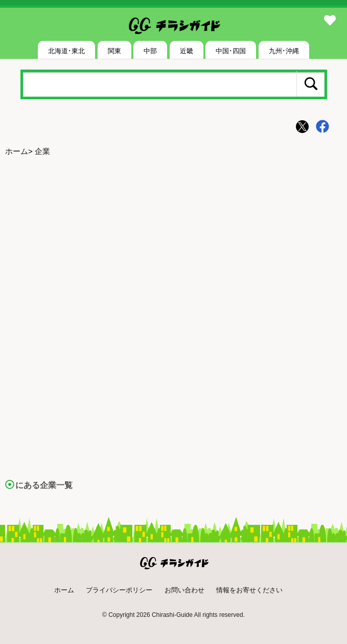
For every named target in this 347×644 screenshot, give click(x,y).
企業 (42, 151)
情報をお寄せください (249, 590)
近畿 (187, 51)
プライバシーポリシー (119, 590)
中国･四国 (231, 51)
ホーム (17, 151)
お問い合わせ (184, 590)
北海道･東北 (66, 51)
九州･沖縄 (284, 51)
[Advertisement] (173, 241)
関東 (114, 51)
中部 (150, 51)
